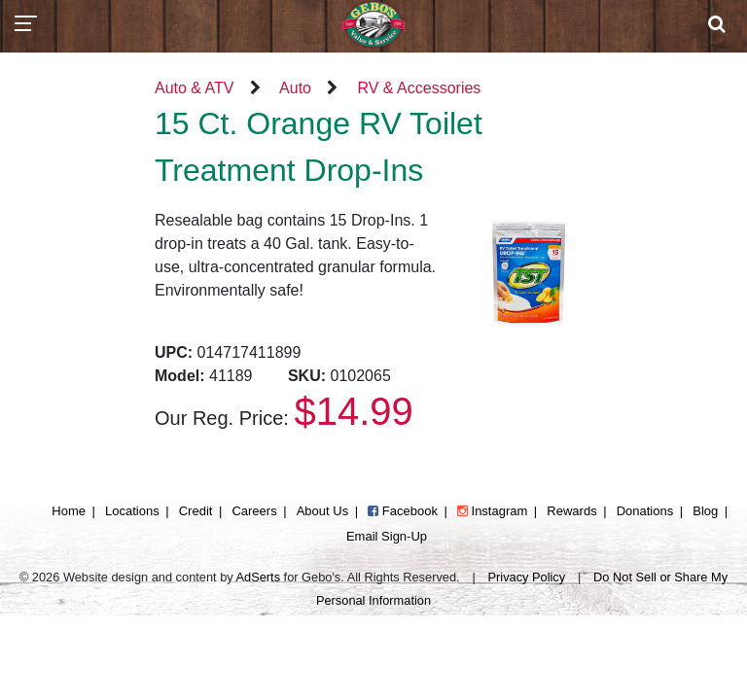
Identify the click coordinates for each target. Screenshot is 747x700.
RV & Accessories (419, 88)
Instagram (492, 511)
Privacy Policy (527, 577)
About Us (322, 511)
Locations (132, 511)
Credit (196, 511)
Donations (645, 511)
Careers (254, 511)
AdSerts (259, 577)
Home (69, 511)
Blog (705, 511)
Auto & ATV (195, 88)
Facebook (403, 511)
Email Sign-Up (387, 536)
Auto (295, 88)
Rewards (571, 511)
